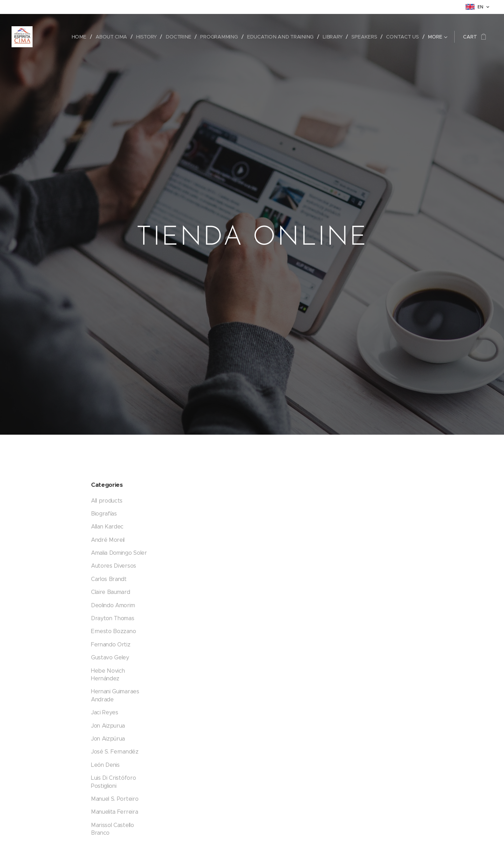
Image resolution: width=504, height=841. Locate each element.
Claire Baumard (111, 592)
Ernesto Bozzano (113, 631)
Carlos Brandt (109, 579)
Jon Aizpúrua (108, 738)
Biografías (104, 513)
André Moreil (108, 539)
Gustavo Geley (110, 657)
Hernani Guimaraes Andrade (115, 695)
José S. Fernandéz (115, 752)
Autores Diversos (114, 566)
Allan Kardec (107, 527)
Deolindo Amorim (113, 605)
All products (107, 500)
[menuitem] (82, 37)
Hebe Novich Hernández (108, 674)
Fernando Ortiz (111, 644)
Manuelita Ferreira (114, 812)
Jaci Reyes (105, 712)
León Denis (105, 765)
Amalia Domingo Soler (119, 553)
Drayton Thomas (113, 618)
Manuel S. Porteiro (115, 798)
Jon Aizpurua (108, 725)
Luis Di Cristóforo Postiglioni (113, 782)
